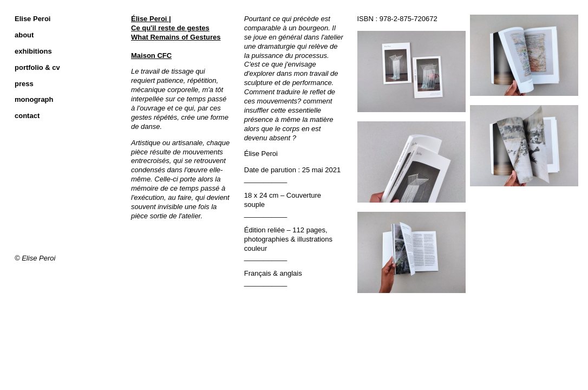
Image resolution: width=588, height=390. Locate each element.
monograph (34, 99)
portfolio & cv (37, 67)
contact (27, 116)
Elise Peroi (32, 19)
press (24, 84)
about (24, 35)
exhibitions (33, 51)
